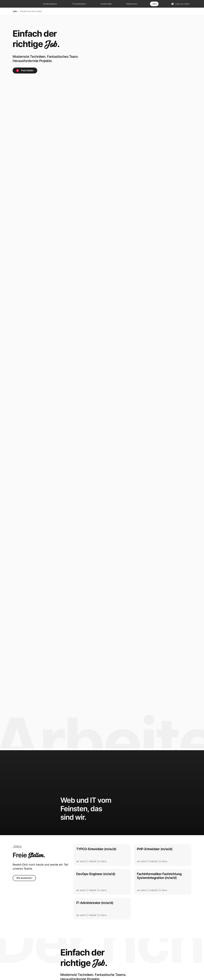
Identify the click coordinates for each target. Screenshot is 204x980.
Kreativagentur (50, 4)
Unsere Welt (106, 4)
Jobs (154, 4)
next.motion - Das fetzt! (21, 4)
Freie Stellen (25, 70)
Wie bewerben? (24, 878)
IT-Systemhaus (79, 4)
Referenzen (132, 4)
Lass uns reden (180, 4)
